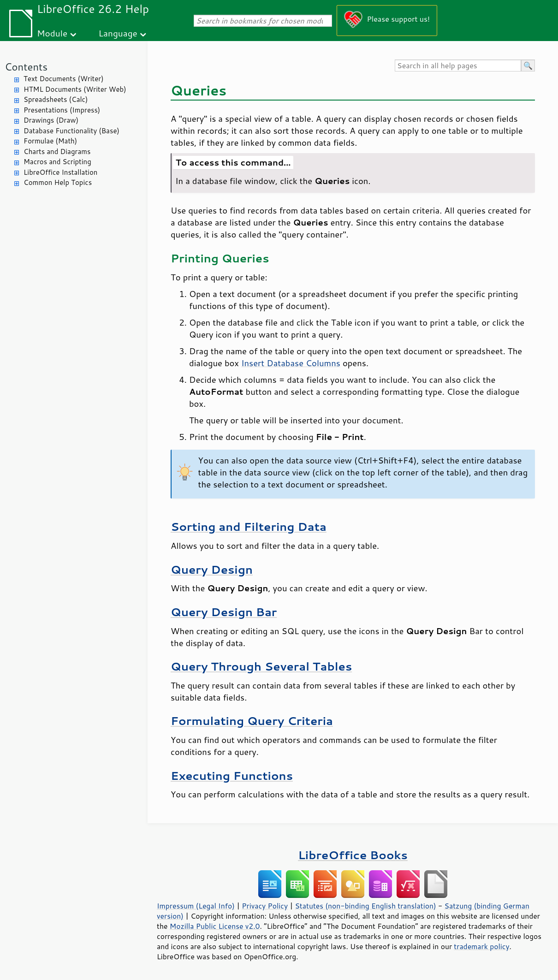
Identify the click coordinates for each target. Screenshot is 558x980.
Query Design (212, 569)
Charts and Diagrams (57, 151)
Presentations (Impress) (62, 110)
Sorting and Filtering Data (249, 526)
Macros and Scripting (57, 162)
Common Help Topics (58, 182)
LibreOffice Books (353, 855)
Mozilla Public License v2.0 (215, 926)
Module (52, 33)
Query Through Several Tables (261, 666)
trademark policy (481, 946)
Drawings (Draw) (51, 120)
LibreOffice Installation (60, 172)
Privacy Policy (265, 906)
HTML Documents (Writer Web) (75, 89)
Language (118, 33)
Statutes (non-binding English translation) (365, 906)
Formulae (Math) (50, 141)
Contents (26, 67)
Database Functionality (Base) (71, 131)
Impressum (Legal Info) (196, 906)
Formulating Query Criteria (252, 721)
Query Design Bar (224, 612)
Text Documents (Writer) (64, 79)
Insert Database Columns (291, 363)
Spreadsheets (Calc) (56, 99)
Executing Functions (232, 775)
